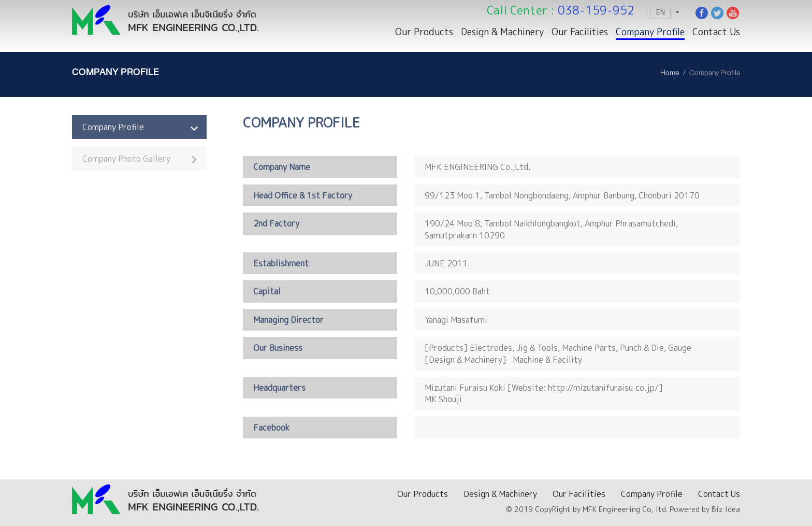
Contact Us (716, 32)
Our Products (424, 32)
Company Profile (650, 32)
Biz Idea (726, 509)
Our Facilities (580, 32)
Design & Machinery (502, 32)
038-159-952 (596, 10)
